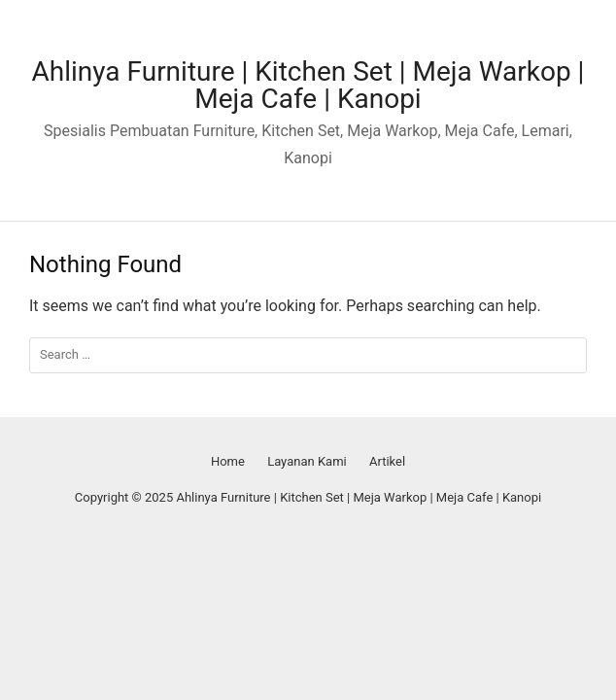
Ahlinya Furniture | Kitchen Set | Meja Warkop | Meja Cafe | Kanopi (308, 85)
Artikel (387, 461)
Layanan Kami (307, 461)
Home (228, 461)
